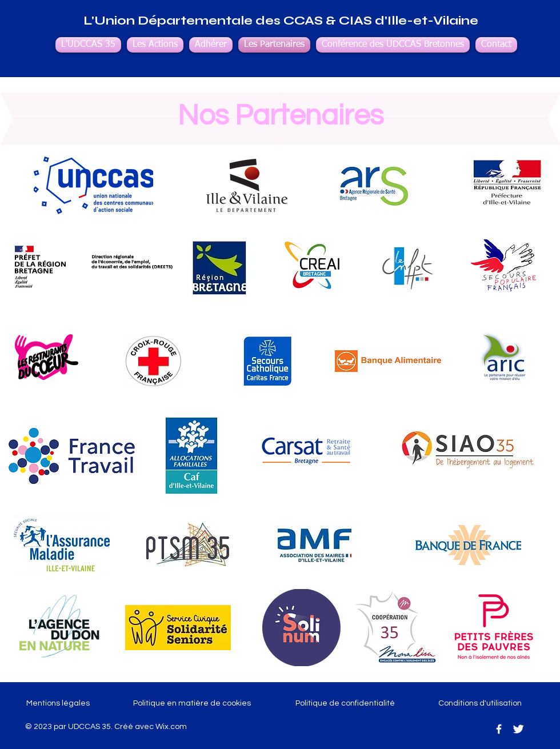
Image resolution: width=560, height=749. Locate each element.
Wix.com (171, 727)
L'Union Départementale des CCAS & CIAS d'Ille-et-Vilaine (281, 21)
